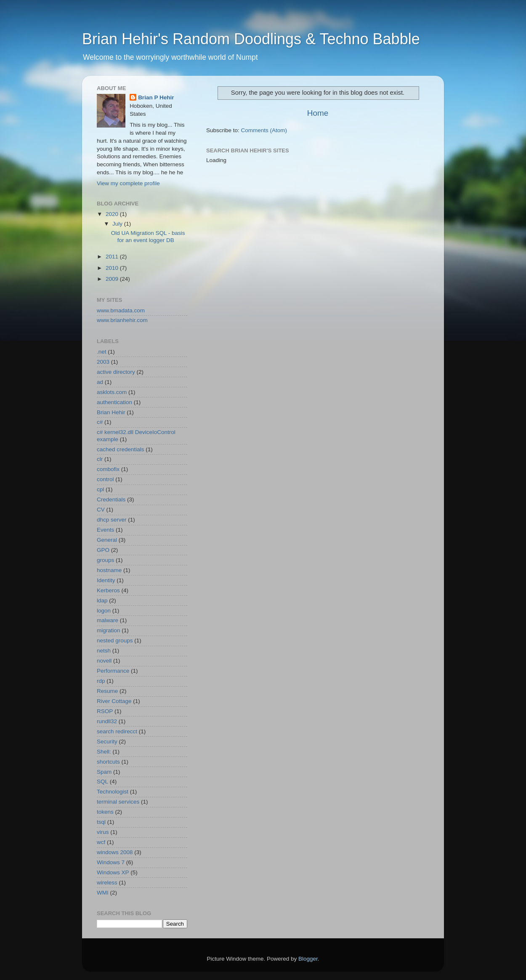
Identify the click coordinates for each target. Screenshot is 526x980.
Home (318, 113)
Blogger (308, 959)
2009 (113, 279)
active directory (116, 372)
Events (105, 530)
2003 (103, 362)
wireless (107, 883)
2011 (113, 257)
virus (103, 832)
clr (100, 459)
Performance (113, 671)
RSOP (105, 711)
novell (104, 661)
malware (108, 620)
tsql (101, 822)
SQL (102, 782)
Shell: (104, 752)
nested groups (115, 640)
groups (105, 560)
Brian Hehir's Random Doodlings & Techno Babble (251, 39)
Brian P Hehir (156, 97)
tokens (105, 812)
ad (100, 382)
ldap (102, 601)
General (107, 540)
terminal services (118, 802)
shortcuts (108, 762)
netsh (104, 651)
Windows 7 (111, 862)
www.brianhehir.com (122, 320)
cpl (100, 489)
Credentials (111, 499)
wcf (101, 842)
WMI (103, 893)
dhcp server (112, 520)
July (118, 224)
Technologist (113, 792)
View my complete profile (128, 183)
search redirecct (117, 731)
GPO (103, 550)
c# (100, 422)
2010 (113, 268)
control (105, 479)
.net (102, 352)
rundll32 (107, 721)
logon (104, 611)
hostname (109, 570)
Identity (106, 580)
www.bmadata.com (121, 310)
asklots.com (112, 392)
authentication (114, 402)
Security (107, 742)
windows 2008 (115, 852)
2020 (113, 214)
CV (101, 510)
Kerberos (108, 590)
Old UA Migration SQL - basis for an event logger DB (148, 236)
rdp (101, 681)
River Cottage (114, 701)
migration (109, 630)
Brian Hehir (111, 412)
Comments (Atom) (264, 130)
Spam (104, 772)
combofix (108, 469)
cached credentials (121, 449)
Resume (107, 691)
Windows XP (113, 872)
